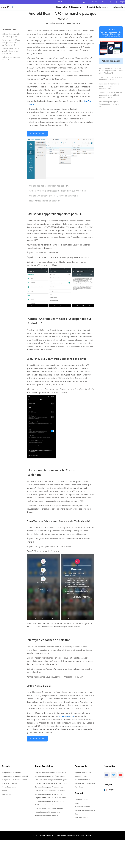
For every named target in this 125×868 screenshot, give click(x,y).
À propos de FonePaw (83, 772)
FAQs (77, 803)
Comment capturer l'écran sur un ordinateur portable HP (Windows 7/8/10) (110, 95)
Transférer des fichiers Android (46, 815)
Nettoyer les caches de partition (12, 58)
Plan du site (79, 786)
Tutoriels (95, 2)
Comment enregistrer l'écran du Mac (49, 786)
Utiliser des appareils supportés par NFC (11, 35)
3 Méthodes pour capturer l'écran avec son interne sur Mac (109, 104)
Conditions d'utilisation (83, 779)
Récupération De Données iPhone (14, 779)
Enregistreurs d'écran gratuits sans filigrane (51, 779)
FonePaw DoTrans (67, 716)
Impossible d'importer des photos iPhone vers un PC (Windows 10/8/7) (109, 86)
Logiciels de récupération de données (49, 808)
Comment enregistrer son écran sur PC (50, 776)
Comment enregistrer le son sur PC (48, 794)
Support (84, 2)
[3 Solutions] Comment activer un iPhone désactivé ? (110, 78)
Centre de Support (82, 799)
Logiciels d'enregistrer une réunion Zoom (50, 797)
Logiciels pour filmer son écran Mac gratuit (51, 783)
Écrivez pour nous (81, 817)
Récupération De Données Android (15, 776)
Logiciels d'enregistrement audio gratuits (50, 790)
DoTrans (111, 29)
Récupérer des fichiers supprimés (48, 812)
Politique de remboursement (86, 810)
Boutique (74, 2)
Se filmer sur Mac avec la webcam (48, 804)
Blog (104, 2)
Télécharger (62, 2)
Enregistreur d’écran (9, 783)
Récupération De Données (11, 772)
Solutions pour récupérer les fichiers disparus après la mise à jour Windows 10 (111, 71)
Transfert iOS (6, 794)
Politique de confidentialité (85, 783)
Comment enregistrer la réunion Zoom (50, 801)
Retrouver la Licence (82, 806)
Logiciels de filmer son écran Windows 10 (51, 772)
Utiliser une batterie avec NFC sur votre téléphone (10, 51)
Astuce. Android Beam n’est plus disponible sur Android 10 (11, 43)
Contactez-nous (81, 776)
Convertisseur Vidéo (9, 786)
